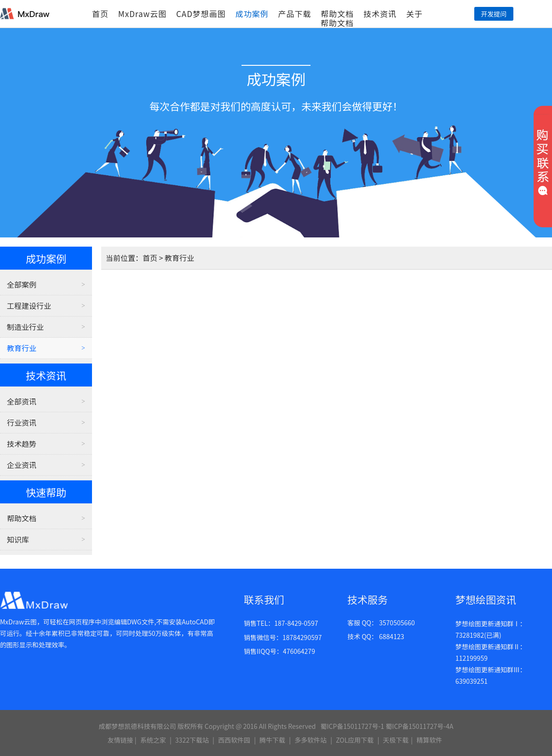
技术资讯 (380, 14)
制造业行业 (25, 327)
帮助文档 (337, 14)
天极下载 (396, 740)
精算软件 (429, 740)
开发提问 (494, 14)
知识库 (18, 539)
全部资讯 (22, 401)
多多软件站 (310, 740)
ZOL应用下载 (355, 740)
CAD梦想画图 (201, 14)
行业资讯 (22, 422)
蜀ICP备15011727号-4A (419, 726)
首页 (100, 14)
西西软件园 (234, 740)
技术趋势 (22, 444)
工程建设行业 (29, 306)
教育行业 (22, 348)
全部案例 (22, 284)
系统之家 (153, 740)
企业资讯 (22, 465)
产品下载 (294, 14)
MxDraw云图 (142, 14)
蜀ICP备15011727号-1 (352, 726)
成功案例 (252, 14)
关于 (414, 14)
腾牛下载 (272, 740)
